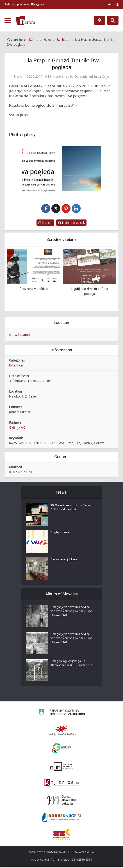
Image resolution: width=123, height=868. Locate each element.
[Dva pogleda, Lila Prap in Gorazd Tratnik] (61, 169)
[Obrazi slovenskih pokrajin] (62, 802)
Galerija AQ (17, 429)
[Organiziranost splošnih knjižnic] (61, 732)
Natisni (45, 224)
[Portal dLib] (61, 768)
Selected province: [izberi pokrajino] (25, 4)
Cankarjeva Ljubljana (65, 562)
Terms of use (60, 861)
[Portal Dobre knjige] (61, 818)
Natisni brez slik (71, 224)
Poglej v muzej (61, 535)
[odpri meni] (8, 20)
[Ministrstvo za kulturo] (62, 714)
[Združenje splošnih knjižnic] (62, 835)
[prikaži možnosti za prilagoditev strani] (110, 4)
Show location (19, 336)
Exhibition (16, 367)
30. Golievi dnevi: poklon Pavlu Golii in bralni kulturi (71, 510)
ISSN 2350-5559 (82, 861)
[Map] (100, 20)
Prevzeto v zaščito (34, 290)
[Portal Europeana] (62, 750)
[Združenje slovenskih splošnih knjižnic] (62, 785)
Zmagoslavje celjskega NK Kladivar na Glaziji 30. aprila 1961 (69, 668)
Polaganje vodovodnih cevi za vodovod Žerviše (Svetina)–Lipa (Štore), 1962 (71, 614)
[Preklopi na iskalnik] (113, 20)
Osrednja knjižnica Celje (92, 77)
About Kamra (40, 861)
